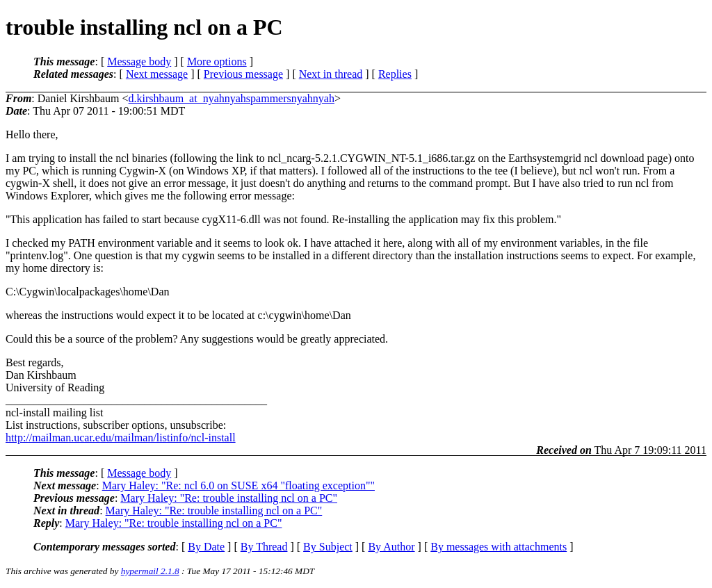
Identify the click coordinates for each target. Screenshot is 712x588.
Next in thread (331, 74)
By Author (391, 547)
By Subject (328, 547)
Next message (157, 74)
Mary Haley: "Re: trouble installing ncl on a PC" (229, 498)
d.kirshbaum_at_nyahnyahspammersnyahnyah (232, 98)
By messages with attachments (499, 547)
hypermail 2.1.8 (150, 571)
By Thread (264, 547)
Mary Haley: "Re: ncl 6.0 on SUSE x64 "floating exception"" (238, 485)
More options (217, 62)
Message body (139, 62)
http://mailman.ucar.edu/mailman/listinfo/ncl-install (121, 438)
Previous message (243, 74)
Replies (395, 74)
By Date (206, 547)
